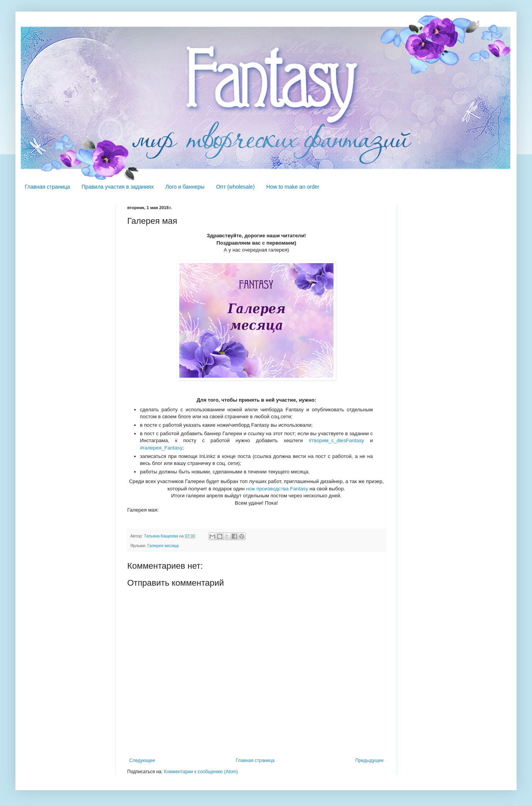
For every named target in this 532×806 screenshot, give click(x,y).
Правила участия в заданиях (118, 187)
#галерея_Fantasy (161, 448)
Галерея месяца (163, 546)
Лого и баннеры (185, 187)
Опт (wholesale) (235, 187)
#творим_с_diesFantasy (337, 440)
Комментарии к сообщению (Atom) (201, 772)
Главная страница (47, 187)
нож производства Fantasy (277, 489)
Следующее (142, 760)
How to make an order (293, 187)
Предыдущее (370, 760)
